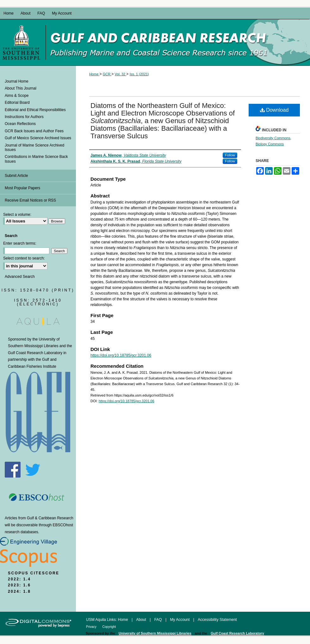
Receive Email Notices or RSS (30, 200)
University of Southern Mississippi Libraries (155, 633)
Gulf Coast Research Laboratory (35, 353)
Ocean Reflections (20, 124)
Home (94, 74)
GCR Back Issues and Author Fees (34, 131)
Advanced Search (20, 277)
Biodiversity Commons (273, 138)
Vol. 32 (121, 74)
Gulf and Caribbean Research (178, 42)
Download (274, 110)
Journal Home (17, 81)
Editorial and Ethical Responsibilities (35, 110)
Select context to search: (24, 258)
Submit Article (16, 176)
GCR (107, 74)
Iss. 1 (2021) (139, 74)
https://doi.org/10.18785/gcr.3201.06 (121, 355)
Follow (230, 155)
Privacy (92, 627)
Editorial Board (17, 103)
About (142, 620)
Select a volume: (17, 215)
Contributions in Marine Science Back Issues (36, 159)
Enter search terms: (20, 243)
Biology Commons (270, 144)
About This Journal (21, 88)
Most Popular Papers (22, 188)
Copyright (109, 627)
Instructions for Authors (24, 117)
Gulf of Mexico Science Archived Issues (38, 138)
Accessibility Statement (217, 620)
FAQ (159, 620)
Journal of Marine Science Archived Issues (34, 147)
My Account (180, 620)
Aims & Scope (17, 96)
